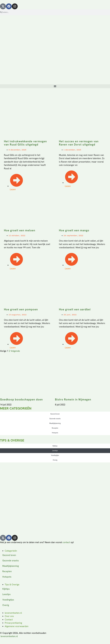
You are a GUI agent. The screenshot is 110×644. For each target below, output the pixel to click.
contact (66, 542)
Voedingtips (55, 455)
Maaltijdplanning (55, 423)
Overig (55, 460)
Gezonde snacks (55, 419)
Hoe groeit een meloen (20, 230)
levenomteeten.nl (9, 636)
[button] (55, 86)
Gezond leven (55, 414)
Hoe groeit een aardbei (75, 309)
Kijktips (55, 446)
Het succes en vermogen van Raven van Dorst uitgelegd (79, 143)
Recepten (55, 428)
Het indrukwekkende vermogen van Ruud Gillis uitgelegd (25, 143)
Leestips (55, 451)
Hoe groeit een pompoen (21, 309)
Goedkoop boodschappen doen (21, 400)
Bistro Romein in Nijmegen (73, 400)
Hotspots (55, 433)
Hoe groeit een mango (74, 230)
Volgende (15, 351)
